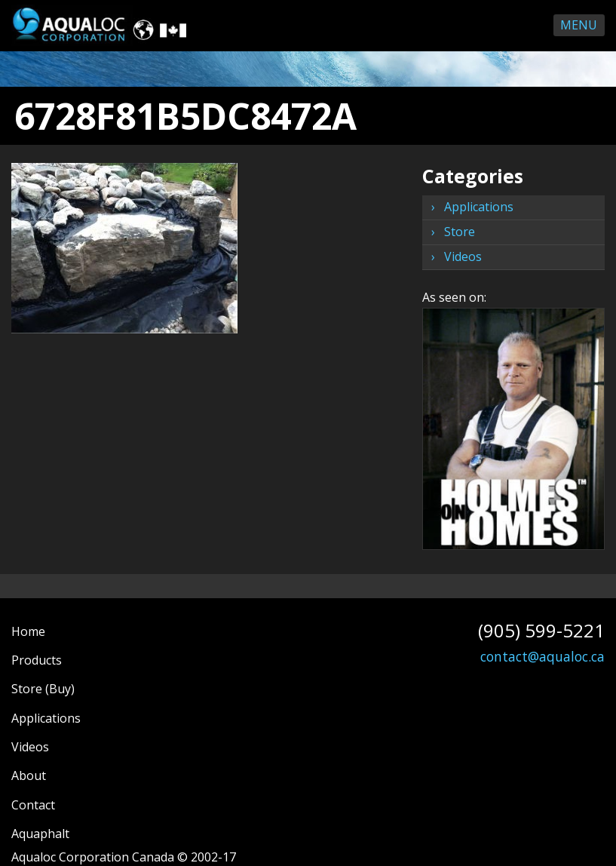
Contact (33, 805)
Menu (579, 25)
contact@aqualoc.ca (542, 656)
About (29, 775)
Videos (463, 256)
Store (460, 232)
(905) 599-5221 (541, 630)
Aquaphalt (40, 834)
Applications (479, 207)
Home (28, 631)
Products (37, 660)
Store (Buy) (43, 689)
